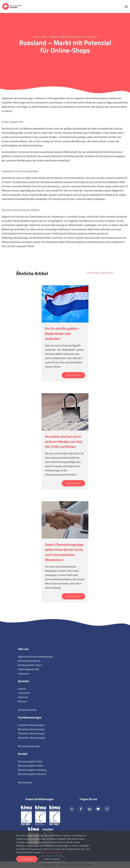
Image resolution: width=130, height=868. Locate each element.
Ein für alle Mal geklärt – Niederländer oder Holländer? (63, 334)
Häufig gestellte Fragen (30, 665)
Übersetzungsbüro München (32, 774)
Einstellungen (52, 859)
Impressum (24, 673)
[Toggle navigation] (126, 6)
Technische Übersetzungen (31, 733)
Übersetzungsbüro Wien (30, 761)
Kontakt (23, 754)
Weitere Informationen (52, 852)
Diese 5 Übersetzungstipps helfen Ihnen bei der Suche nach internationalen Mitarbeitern (64, 552)
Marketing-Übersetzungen (31, 729)
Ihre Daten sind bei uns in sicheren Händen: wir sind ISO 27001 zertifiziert (64, 442)
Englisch (22, 689)
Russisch (22, 701)
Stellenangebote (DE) (28, 669)
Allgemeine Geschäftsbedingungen (35, 657)
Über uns (23, 649)
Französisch (24, 693)
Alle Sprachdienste (27, 710)
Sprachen (23, 681)
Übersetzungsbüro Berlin (30, 766)
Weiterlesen (73, 375)
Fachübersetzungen (30, 717)
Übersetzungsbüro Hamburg (32, 770)
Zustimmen (27, 859)
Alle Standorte (25, 783)
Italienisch (23, 697)
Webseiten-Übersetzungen (32, 738)
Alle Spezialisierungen (29, 746)
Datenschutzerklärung (29, 661)
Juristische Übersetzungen (31, 725)
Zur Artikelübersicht (100, 273)
